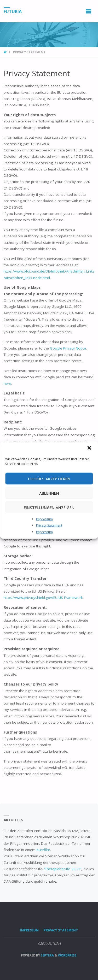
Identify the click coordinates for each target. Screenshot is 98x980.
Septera (47, 955)
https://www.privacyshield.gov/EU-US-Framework (43, 598)
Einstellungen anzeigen (49, 507)
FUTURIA (13, 11)
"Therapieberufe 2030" (62, 869)
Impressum (44, 519)
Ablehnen (49, 493)
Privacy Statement (49, 525)
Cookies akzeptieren (49, 479)
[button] (90, 448)
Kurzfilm (43, 850)
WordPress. (68, 955)
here (7, 383)
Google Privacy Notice (68, 348)
